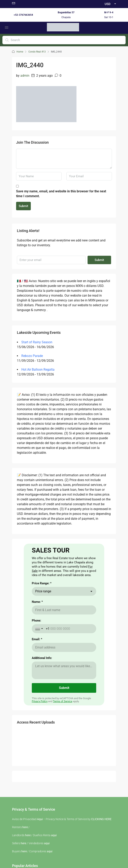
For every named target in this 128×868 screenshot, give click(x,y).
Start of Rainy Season (37, 342)
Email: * (37, 700)
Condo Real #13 (37, 52)
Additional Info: (42, 718)
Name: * (37, 662)
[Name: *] (64, 670)
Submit (23, 206)
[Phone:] (69, 689)
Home (20, 52)
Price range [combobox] (43, 652)
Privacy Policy (40, 762)
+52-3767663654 (23, 15)
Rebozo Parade (32, 356)
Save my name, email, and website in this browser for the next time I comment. (61, 194)
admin (25, 76)
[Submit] (64, 748)
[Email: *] (64, 708)
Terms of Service (63, 762)
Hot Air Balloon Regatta (38, 370)
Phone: (36, 681)
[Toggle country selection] (39, 689)
